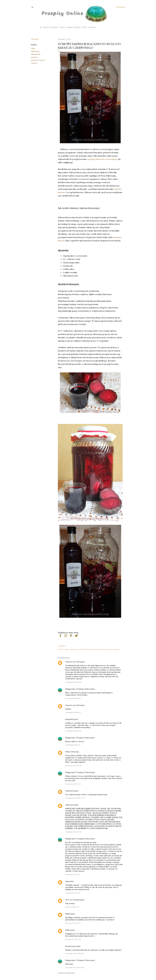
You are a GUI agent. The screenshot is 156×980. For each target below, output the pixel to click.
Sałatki (92, 27)
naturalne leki (36, 54)
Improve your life (72, 662)
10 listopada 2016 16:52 (73, 698)
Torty (62, 27)
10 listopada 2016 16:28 (73, 682)
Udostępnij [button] (35, 39)
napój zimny (35, 51)
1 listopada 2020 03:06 (73, 832)
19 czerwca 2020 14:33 (73, 784)
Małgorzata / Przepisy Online (78, 689)
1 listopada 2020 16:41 (73, 874)
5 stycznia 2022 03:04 (73, 923)
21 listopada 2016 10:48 (73, 731)
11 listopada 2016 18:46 (73, 712)
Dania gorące (74, 27)
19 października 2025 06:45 (75, 953)
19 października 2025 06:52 (75, 967)
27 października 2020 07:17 (75, 798)
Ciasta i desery (50, 27)
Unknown (69, 791)
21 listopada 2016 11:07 (73, 745)
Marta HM (70, 752)
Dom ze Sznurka (72, 900)
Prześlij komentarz (66, 973)
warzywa (34, 63)
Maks (67, 914)
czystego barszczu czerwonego (102, 159)
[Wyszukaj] (120, 7)
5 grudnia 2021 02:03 (73, 893)
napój (33, 48)
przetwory (35, 57)
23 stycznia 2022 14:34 (73, 939)
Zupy (85, 27)
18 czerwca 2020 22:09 (73, 766)
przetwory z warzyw (38, 60)
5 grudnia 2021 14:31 (72, 907)
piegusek (69, 719)
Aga (67, 881)
